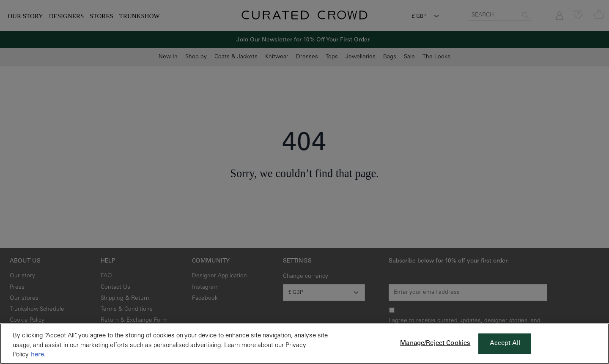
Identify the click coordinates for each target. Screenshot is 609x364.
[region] (304, 344)
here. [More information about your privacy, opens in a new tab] (38, 355)
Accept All (505, 343)
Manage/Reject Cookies (435, 343)
